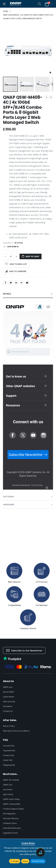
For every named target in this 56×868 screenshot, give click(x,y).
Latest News (9, 697)
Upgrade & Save (10, 833)
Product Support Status (14, 809)
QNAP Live (8, 785)
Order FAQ (8, 760)
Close (25, 861)
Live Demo (8, 789)
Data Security (9, 701)
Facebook (5, 283)
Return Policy (9, 726)
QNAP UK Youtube (11, 780)
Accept (15, 861)
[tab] (28, 294)
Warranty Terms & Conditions (16, 731)
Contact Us (8, 711)
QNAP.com (8, 687)
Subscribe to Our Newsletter (24, 650)
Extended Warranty (12, 828)
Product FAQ (9, 755)
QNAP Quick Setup (11, 799)
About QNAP (9, 692)
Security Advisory (11, 818)
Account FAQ (9, 746)
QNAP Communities (12, 804)
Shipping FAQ (9, 765)
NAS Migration (9, 814)
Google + (22, 283)
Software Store (10, 823)
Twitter (11, 283)
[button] (50, 73)
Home (5, 11)
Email (27, 283)
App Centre (8, 794)
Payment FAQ (9, 750)
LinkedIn (16, 283)
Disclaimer (8, 706)
